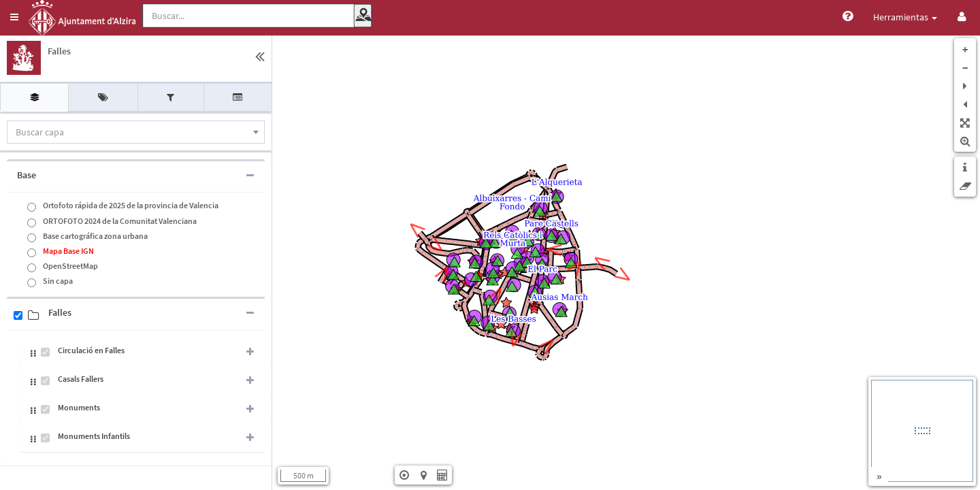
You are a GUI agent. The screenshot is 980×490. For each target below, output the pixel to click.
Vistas (921, 17)
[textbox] (136, 132)
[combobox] (136, 132)
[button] (14, 17)
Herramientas (853, 17)
